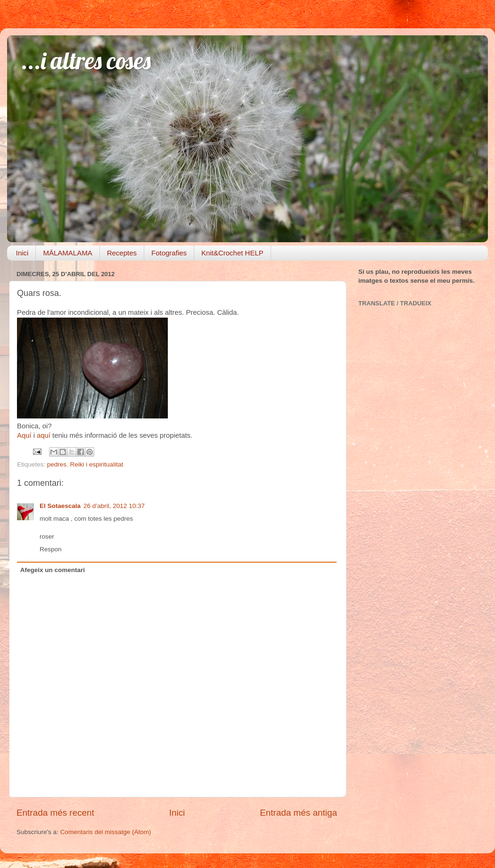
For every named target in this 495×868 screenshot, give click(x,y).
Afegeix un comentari (53, 570)
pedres (57, 464)
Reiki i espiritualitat (97, 464)
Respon (51, 549)
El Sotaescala (60, 506)
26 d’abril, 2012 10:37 (114, 506)
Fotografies (169, 253)
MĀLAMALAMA (67, 253)
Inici (22, 253)
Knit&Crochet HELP (232, 253)
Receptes (122, 253)
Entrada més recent (55, 813)
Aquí (24, 435)
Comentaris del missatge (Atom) (106, 832)
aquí (44, 435)
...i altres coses (86, 61)
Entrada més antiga (298, 813)
